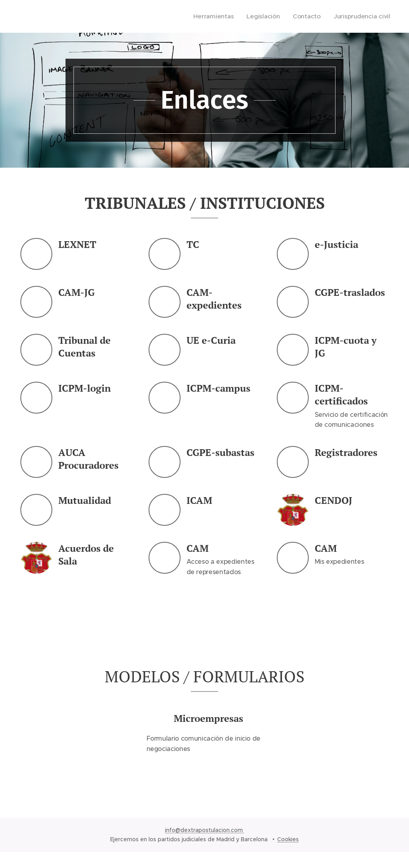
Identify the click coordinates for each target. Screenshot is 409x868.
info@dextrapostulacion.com (205, 830)
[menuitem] (220, 16)
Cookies (288, 839)
